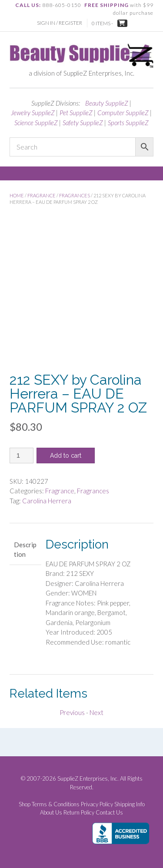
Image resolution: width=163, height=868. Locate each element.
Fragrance (42, 195)
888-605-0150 (62, 5)
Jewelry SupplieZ (33, 113)
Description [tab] (25, 550)
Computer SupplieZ (123, 113)
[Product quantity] (22, 456)
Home (17, 195)
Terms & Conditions (56, 804)
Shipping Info (130, 804)
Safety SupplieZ (83, 123)
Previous (72, 712)
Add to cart (66, 456)
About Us (51, 813)
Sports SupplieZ (128, 123)
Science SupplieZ (36, 123)
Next (96, 712)
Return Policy (79, 813)
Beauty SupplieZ (107, 103)
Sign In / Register (60, 23)
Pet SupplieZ (76, 113)
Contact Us (109, 813)
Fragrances (75, 195)
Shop (25, 804)
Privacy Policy (97, 804)
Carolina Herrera (47, 501)
